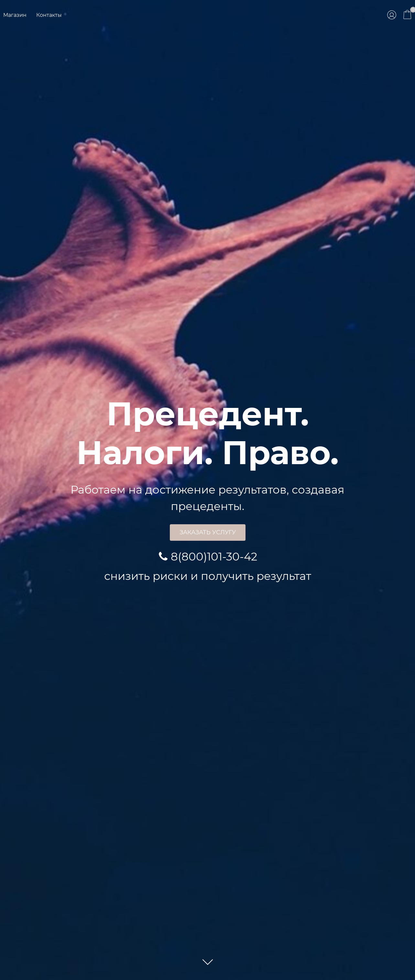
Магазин (15, 15)
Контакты (49, 15)
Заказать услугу (208, 532)
